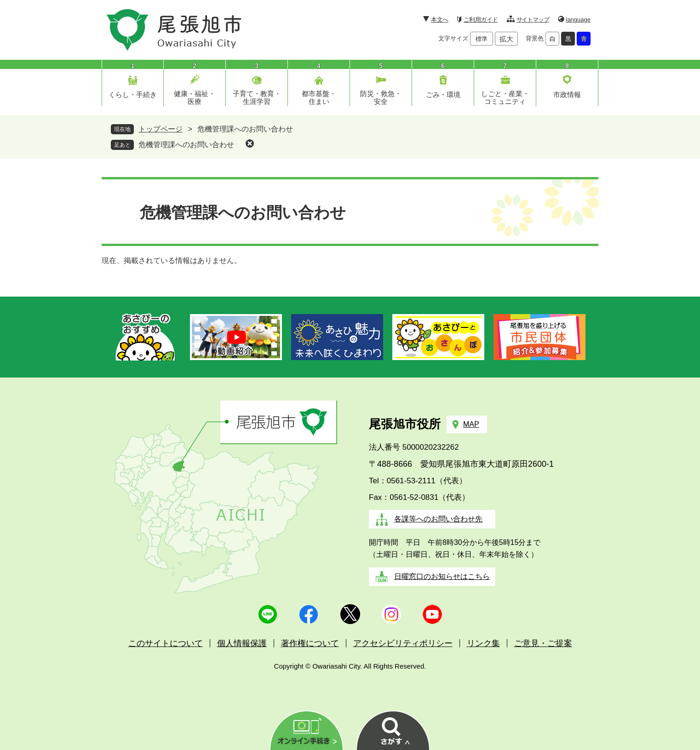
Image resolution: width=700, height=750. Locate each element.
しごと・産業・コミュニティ (505, 97)
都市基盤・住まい (319, 97)
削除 (250, 143)
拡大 (506, 39)
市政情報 (567, 94)
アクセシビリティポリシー (403, 643)
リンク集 (483, 643)
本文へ (439, 20)
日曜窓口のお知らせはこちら (442, 576)
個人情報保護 (242, 643)
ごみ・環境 (443, 94)
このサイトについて (166, 643)
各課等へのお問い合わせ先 (438, 519)
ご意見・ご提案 (543, 643)
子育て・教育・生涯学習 (257, 97)
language (579, 20)
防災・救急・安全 (381, 97)
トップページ (161, 129)
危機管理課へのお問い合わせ (186, 145)
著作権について (310, 643)
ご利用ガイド (481, 20)
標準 (482, 39)
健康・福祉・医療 (195, 97)
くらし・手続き (133, 94)
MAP (471, 424)
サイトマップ (533, 20)
